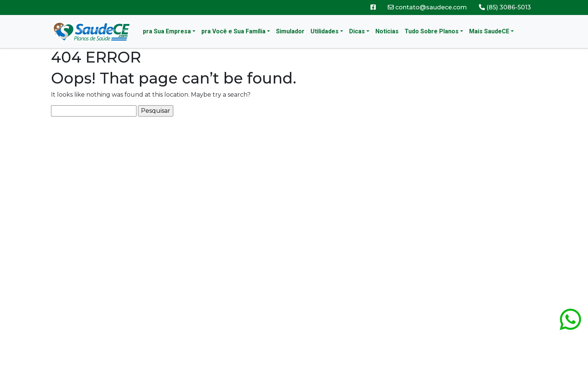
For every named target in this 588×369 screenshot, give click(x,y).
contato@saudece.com (427, 7)
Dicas (357, 31)
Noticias (387, 31)
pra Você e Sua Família (233, 31)
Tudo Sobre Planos (432, 31)
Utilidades (325, 31)
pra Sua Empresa (167, 31)
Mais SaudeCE (489, 31)
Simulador (290, 31)
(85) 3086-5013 (505, 7)
